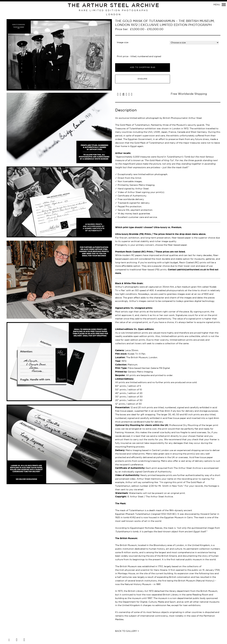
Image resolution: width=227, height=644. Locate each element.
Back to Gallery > (127, 631)
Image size (123, 43)
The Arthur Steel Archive (113, 6)
